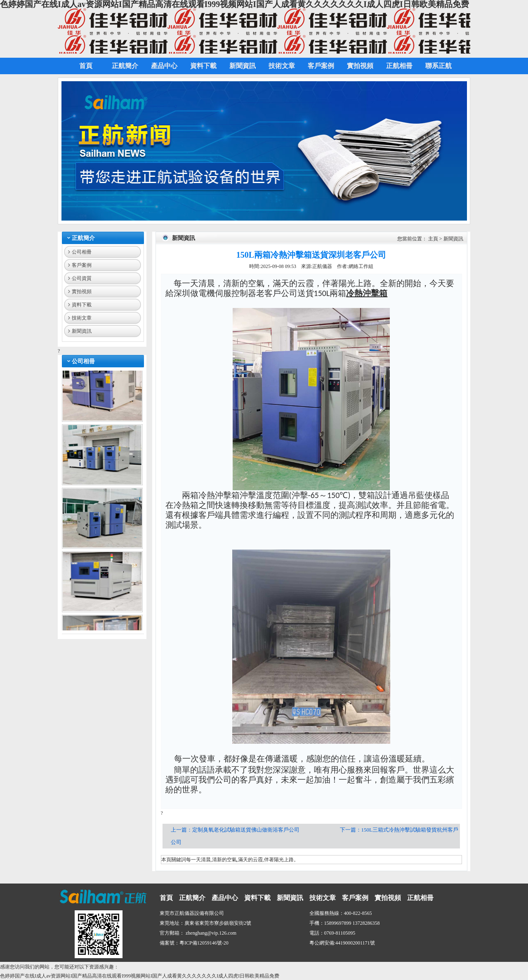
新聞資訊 (82, 331)
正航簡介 (83, 238)
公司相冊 (82, 252)
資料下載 (82, 305)
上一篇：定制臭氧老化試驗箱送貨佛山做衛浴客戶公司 (236, 830)
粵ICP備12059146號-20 (204, 943)
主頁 (433, 239)
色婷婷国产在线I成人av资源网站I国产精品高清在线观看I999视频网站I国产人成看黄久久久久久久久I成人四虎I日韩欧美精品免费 (140, 976)
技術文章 (82, 318)
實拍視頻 (82, 291)
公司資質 (82, 278)
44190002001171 (353, 943)
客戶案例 (82, 265)
